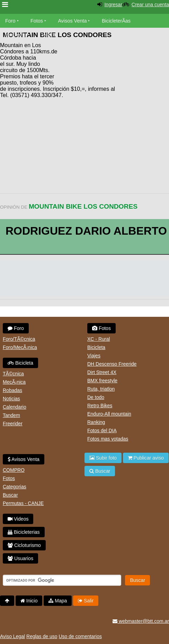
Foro (10, 21)
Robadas (12, 390)
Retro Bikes (100, 406)
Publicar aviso (146, 458)
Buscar (10, 495)
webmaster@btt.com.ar (141, 621)
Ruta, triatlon (101, 389)
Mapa (58, 601)
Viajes (94, 356)
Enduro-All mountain (109, 414)
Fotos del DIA (102, 430)
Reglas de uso (42, 636)
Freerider (13, 424)
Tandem (11, 415)
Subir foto (103, 458)
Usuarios (20, 558)
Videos (49, 35)
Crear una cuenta (150, 5)
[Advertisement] (114, 62)
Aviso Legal (12, 636)
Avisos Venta (73, 21)
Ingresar (113, 5)
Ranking (96, 422)
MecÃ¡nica (14, 382)
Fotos (37, 21)
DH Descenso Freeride (112, 364)
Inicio (29, 601)
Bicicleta (20, 363)
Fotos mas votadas (108, 439)
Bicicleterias (24, 532)
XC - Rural (99, 339)
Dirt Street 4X (102, 372)
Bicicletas (16, 35)
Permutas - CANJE (23, 503)
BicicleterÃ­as (116, 21)
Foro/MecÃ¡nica (20, 347)
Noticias (11, 399)
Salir (86, 601)
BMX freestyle (102, 381)
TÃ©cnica (13, 374)
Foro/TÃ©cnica (19, 339)
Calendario (15, 407)
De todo (96, 397)
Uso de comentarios (80, 636)
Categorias (15, 487)
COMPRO (14, 470)
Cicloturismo (24, 545)
